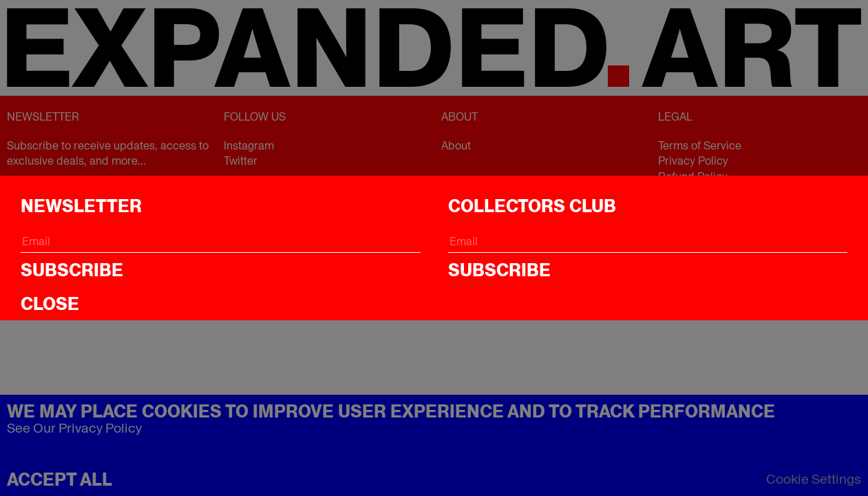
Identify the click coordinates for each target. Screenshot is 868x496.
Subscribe (72, 270)
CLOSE (50, 304)
